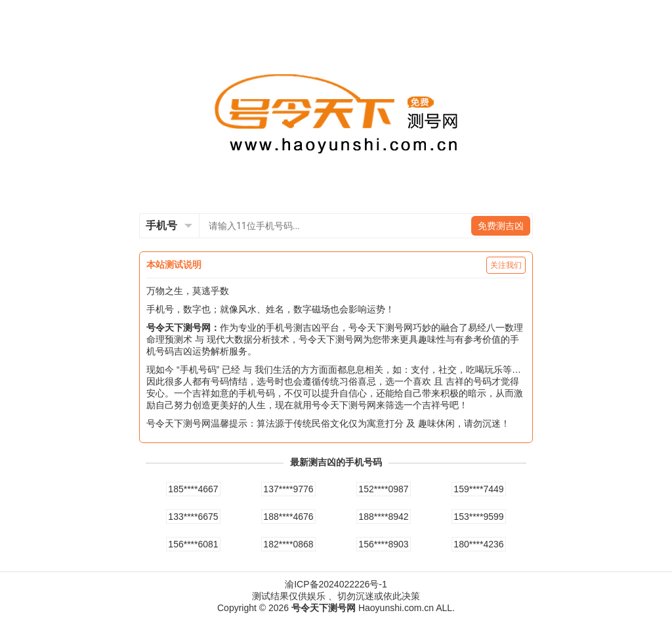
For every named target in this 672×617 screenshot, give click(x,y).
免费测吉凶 (501, 226)
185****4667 (193, 489)
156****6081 (193, 544)
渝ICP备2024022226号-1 (336, 584)
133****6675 (193, 517)
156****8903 (383, 544)
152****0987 (383, 489)
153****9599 (478, 517)
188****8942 (383, 517)
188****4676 (288, 517)
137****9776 (288, 489)
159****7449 (478, 489)
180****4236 (478, 544)
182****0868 (288, 544)
